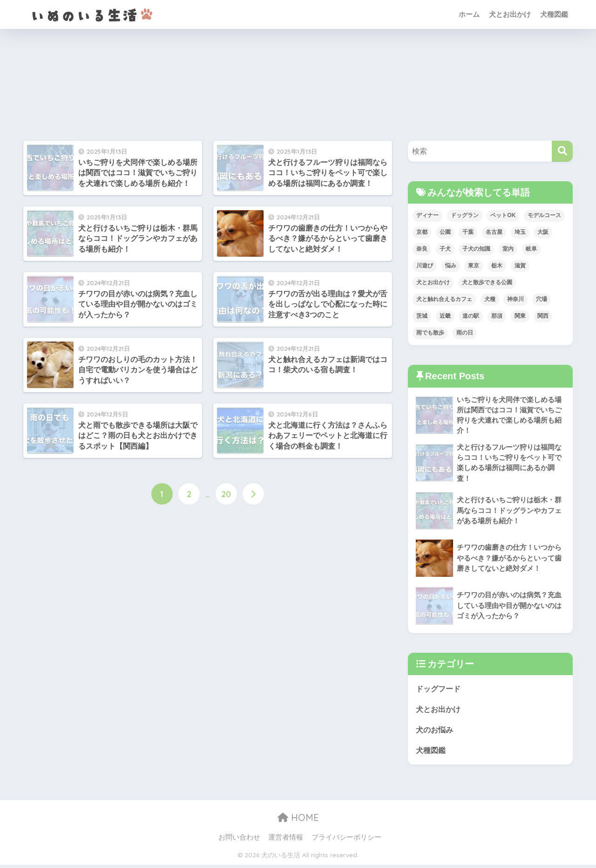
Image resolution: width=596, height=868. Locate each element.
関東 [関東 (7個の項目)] (520, 316)
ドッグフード (440, 691)
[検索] (562, 151)
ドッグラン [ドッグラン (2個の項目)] (465, 215)
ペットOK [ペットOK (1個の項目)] (503, 215)
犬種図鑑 (554, 14)
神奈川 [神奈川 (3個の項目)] (515, 299)
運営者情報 (286, 841)
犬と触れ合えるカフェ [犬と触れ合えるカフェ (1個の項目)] (444, 299)
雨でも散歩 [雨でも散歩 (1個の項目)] (430, 333)
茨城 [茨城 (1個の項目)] (422, 316)
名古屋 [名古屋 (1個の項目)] (494, 232)
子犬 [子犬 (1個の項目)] (445, 249)
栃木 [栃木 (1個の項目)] (497, 266)
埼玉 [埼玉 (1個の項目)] (520, 232)
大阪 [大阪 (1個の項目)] (543, 232)
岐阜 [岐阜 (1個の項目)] (531, 249)
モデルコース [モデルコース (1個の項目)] (544, 215)
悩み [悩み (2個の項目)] (451, 266)
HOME (298, 821)
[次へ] (253, 494)
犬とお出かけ (510, 14)
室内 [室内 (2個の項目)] (508, 249)
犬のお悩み (436, 733)
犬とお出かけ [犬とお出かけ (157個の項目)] (433, 282)
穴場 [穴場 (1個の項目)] (542, 299)
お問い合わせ (239, 841)
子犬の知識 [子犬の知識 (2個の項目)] (476, 249)
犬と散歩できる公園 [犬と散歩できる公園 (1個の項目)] (487, 282)
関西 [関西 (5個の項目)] (543, 316)
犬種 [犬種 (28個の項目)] (490, 299)
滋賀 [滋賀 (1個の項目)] (520, 266)
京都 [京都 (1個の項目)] (422, 232)
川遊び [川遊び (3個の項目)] (425, 266)
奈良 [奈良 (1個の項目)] (422, 249)
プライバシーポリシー (346, 841)
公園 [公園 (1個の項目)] (445, 232)
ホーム (469, 14)
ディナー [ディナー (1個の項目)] (427, 215)
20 (226, 494)
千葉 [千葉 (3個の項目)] (468, 232)
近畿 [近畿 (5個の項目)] (445, 316)
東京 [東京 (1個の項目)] (474, 266)
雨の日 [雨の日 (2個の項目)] (465, 333)
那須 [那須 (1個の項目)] (497, 316)
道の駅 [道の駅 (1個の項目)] (471, 316)
